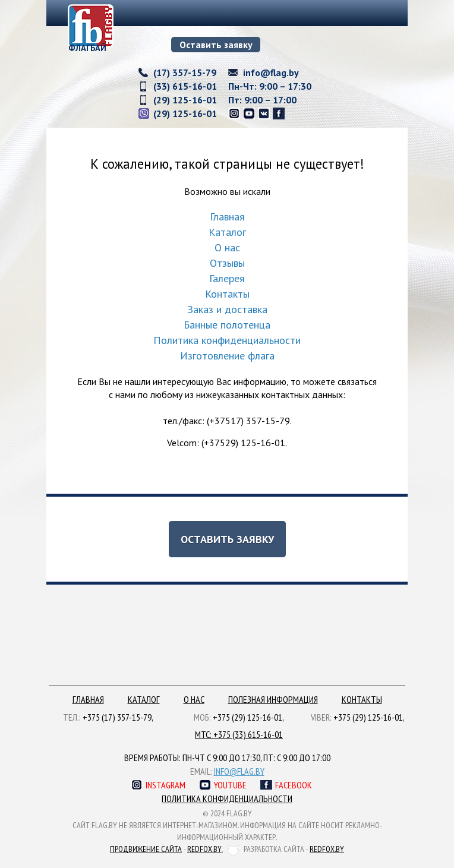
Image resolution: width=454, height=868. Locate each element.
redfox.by (204, 849)
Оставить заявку (216, 45)
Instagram (165, 785)
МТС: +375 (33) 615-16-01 (239, 734)
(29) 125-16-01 (185, 100)
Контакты (227, 294)
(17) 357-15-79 (185, 72)
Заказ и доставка (227, 309)
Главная (227, 217)
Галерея (227, 278)
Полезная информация (273, 699)
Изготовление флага (227, 356)
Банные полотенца (227, 325)
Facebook (294, 785)
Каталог (227, 232)
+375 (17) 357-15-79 (117, 717)
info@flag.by (271, 72)
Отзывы (227, 263)
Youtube (230, 785)
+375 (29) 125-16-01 (248, 717)
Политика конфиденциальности (227, 340)
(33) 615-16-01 (185, 86)
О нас (227, 247)
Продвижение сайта (146, 849)
